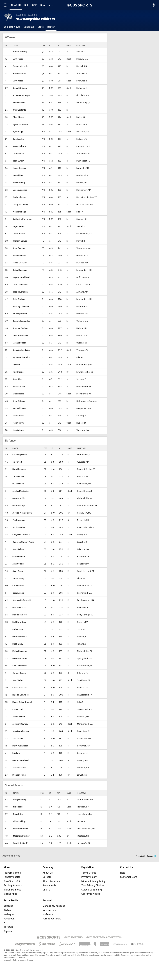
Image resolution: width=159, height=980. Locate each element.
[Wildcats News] (12, 27)
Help (123, 873)
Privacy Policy (89, 877)
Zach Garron (18, 476)
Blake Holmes (19, 557)
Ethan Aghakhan (20, 455)
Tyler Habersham (20, 336)
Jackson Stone (19, 768)
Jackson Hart (18, 738)
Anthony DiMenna (21, 306)
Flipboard (9, 931)
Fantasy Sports (12, 877)
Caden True (18, 629)
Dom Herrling (19, 183)
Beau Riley (17, 379)
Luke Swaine (18, 416)
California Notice (91, 894)
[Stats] (41, 27)
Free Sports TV (12, 881)
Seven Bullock (19, 146)
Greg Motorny (20, 800)
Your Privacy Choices (93, 886)
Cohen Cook (18, 709)
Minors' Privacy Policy (93, 881)
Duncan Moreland (20, 760)
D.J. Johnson (18, 484)
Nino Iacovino (19, 103)
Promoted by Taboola (146, 856)
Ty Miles (16, 365)
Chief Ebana (18, 571)
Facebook (9, 919)
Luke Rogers (18, 394)
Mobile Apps (10, 894)
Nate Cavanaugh (20, 292)
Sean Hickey (18, 549)
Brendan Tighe (19, 775)
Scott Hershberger (22, 95)
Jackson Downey (20, 724)
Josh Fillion (18, 175)
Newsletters (49, 910)
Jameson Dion (19, 717)
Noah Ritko (18, 814)
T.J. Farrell (17, 462)
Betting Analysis (13, 886)
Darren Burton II (20, 637)
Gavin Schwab (19, 73)
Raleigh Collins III (20, 695)
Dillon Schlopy (20, 821)
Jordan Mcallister (21, 491)
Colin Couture (19, 299)
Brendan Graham (20, 328)
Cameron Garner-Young (23, 542)
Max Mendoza (19, 607)
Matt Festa (18, 59)
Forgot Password (52, 919)
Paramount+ (49, 886)
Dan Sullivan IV (19, 408)
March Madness (12, 890)
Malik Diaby (18, 644)
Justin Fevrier (19, 527)
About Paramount (52, 881)
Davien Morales (20, 658)
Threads (8, 927)
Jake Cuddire (18, 564)
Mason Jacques (20, 190)
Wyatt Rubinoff (20, 843)
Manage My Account (54, 906)
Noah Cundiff (18, 161)
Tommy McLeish (20, 66)
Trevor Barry (18, 578)
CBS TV (46, 890)
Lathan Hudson (19, 343)
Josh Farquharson (21, 731)
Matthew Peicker (21, 836)
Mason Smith (18, 498)
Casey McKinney (20, 205)
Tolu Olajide (18, 372)
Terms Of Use (89, 873)
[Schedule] (29, 27)
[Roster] (51, 27)
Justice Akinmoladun (22, 513)
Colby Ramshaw (20, 270)
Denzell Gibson (20, 88)
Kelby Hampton (20, 651)
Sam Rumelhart (20, 666)
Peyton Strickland (21, 277)
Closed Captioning (92, 890)
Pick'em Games (12, 873)
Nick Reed (18, 807)
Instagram (9, 914)
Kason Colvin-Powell (22, 702)
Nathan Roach (19, 386)
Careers (47, 877)
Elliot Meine (18, 117)
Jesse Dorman (19, 168)
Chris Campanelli (20, 285)
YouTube (8, 906)
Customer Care (129, 877)
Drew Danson (19, 248)
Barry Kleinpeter (20, 746)
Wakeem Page (19, 212)
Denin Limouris (19, 255)
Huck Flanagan (19, 469)
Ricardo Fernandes (21, 321)
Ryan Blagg (18, 132)
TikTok (7, 910)
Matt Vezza (18, 81)
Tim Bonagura (19, 520)
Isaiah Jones (18, 593)
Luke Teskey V (19, 506)
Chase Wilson (19, 234)
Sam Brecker (19, 139)
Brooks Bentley (20, 52)
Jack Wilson (18, 430)
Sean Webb (18, 680)
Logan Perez (18, 226)
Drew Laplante (19, 110)
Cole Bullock (18, 586)
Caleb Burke (18, 154)
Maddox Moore (20, 615)
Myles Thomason (20, 124)
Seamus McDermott (22, 600)
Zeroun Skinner (19, 673)
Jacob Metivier (20, 263)
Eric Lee (16, 753)
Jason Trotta (18, 423)
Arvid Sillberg (19, 401)
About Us (48, 873)
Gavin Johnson (19, 197)
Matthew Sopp (19, 622)
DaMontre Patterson (22, 219)
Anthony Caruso (20, 241)
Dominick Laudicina (21, 350)
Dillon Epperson (20, 314)
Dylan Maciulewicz (21, 357)
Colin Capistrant (20, 688)
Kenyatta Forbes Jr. (22, 535)
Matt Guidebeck (21, 829)
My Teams (48, 914)
